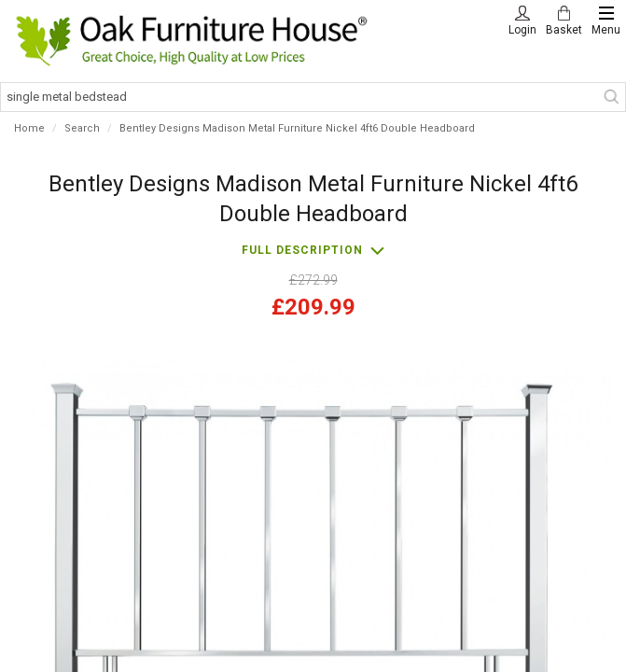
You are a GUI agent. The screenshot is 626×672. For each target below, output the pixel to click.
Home (29, 128)
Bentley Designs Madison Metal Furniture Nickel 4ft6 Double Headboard (297, 128)
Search (82, 128)
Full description (302, 250)
